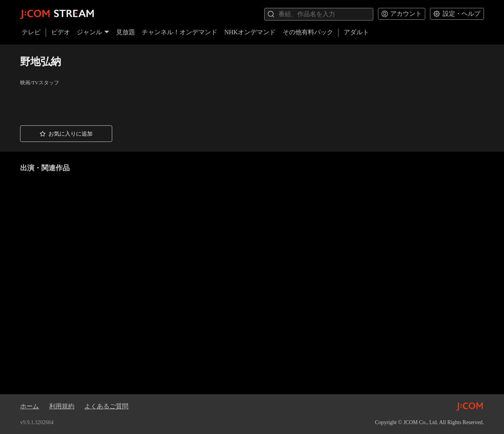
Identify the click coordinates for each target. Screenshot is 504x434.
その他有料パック (308, 32)
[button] (66, 134)
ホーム (30, 406)
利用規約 (62, 406)
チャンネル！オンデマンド (180, 32)
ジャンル (93, 32)
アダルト (356, 32)
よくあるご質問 (106, 406)
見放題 (126, 32)
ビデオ (61, 32)
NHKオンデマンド (250, 32)
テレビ (31, 32)
